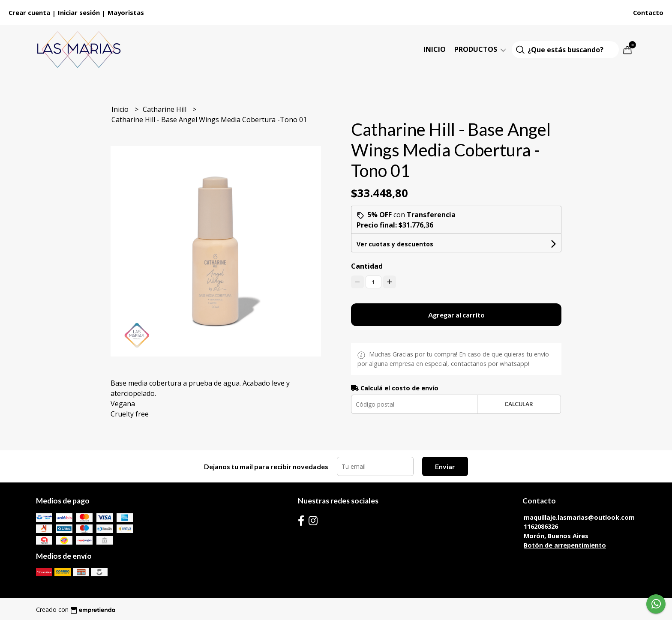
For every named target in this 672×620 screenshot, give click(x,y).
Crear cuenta (29, 12)
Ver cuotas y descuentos (395, 244)
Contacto (648, 12)
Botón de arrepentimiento (565, 545)
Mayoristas (126, 12)
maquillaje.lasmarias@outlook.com (579, 517)
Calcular (519, 404)
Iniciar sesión (79, 12)
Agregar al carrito (456, 315)
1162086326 (541, 526)
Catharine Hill (165, 109)
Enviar (445, 466)
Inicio (435, 49)
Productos (481, 49)
